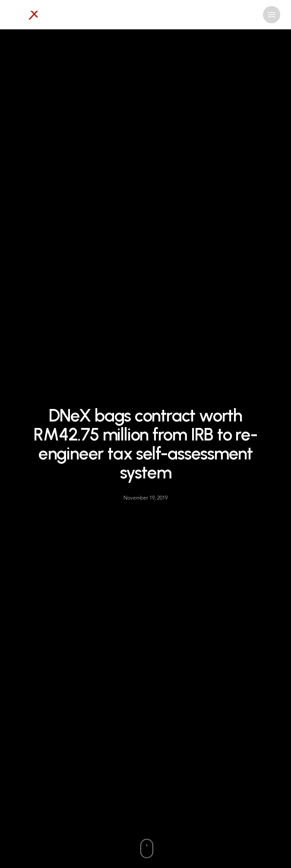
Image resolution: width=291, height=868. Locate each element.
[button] (272, 15)
